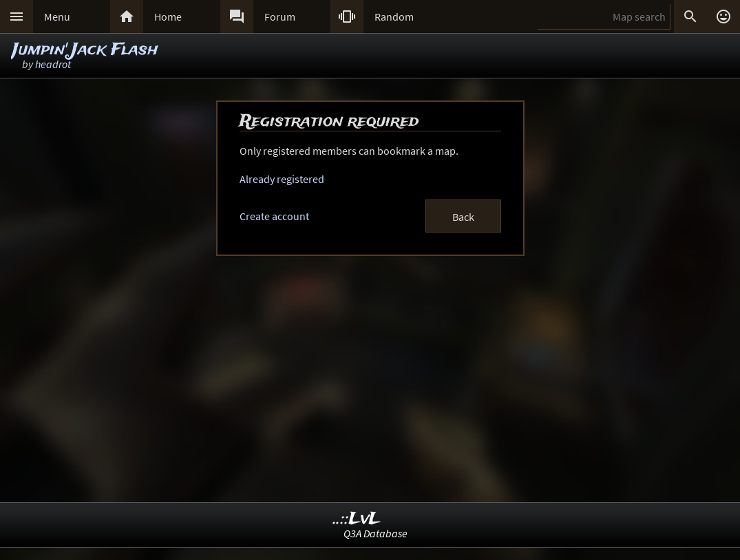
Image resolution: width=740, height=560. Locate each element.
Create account (274, 216)
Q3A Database (376, 533)
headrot (53, 64)
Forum (280, 17)
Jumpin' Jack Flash (85, 50)
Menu (57, 17)
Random (394, 17)
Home (168, 17)
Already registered (282, 179)
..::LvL (357, 519)
